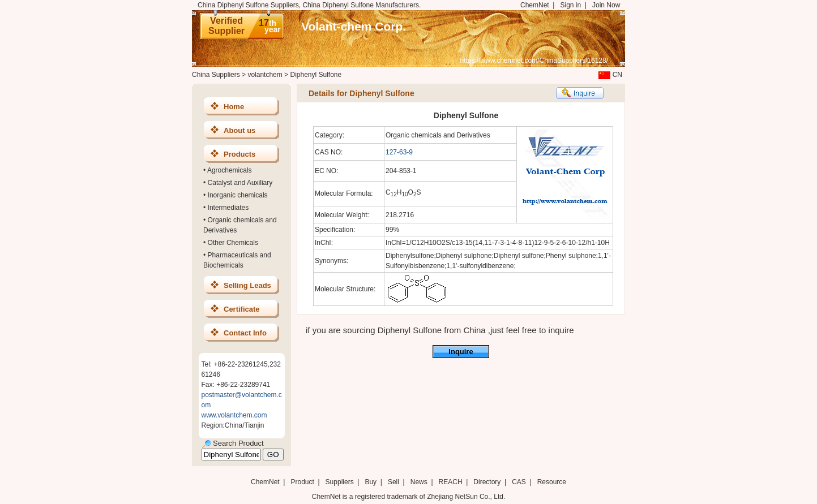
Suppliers (340, 482)
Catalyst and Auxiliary (240, 183)
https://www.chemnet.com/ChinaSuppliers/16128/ (534, 61)
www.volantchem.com (234, 415)
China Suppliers (216, 75)
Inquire (461, 352)
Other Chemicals (233, 243)
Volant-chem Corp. (354, 26)
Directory (487, 482)
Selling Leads (247, 285)
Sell (393, 482)
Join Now (606, 5)
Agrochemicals (230, 170)
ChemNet (535, 5)
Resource (552, 482)
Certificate (242, 309)
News (419, 482)
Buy (371, 482)
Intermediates (228, 208)
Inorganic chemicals (238, 195)
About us (239, 130)
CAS (519, 482)
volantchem (265, 75)
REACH (451, 482)
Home (234, 107)
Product (303, 482)
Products (239, 154)
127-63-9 (399, 152)
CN (609, 75)
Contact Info (245, 333)
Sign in (570, 5)
